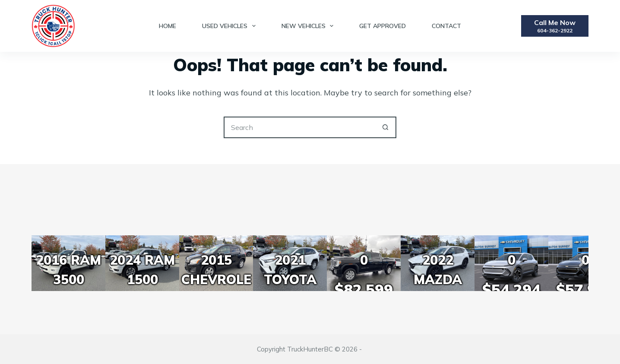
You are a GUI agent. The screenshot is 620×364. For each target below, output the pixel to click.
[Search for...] (299, 127)
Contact (446, 26)
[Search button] (386, 127)
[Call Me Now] (555, 26)
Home (168, 26)
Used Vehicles (231, 26)
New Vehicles (309, 26)
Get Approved (383, 26)
